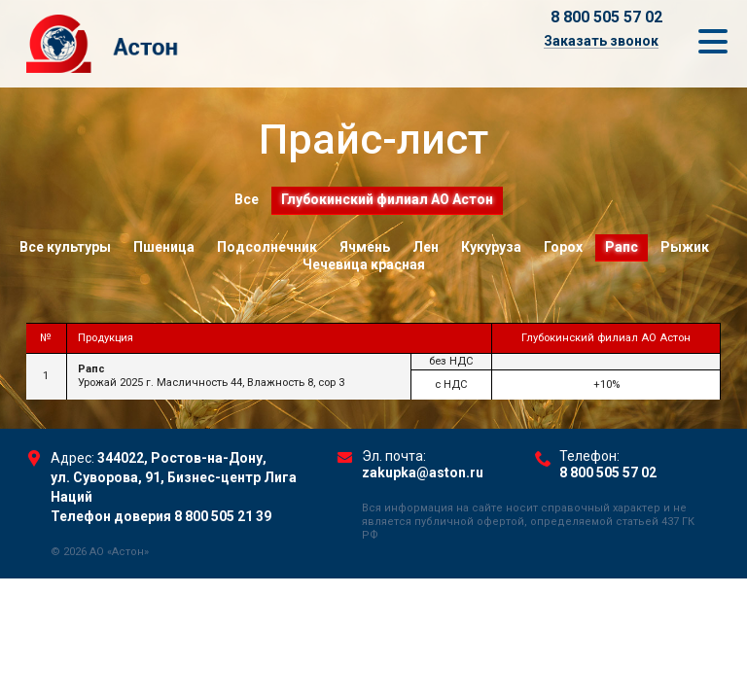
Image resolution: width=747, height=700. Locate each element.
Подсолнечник (267, 247)
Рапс (622, 247)
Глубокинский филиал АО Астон (387, 199)
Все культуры (65, 247)
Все (247, 199)
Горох (563, 247)
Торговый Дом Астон (172, 44)
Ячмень (365, 247)
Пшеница (164, 247)
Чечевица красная (364, 264)
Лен (426, 247)
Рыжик (685, 247)
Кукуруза (491, 247)
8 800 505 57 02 (606, 17)
